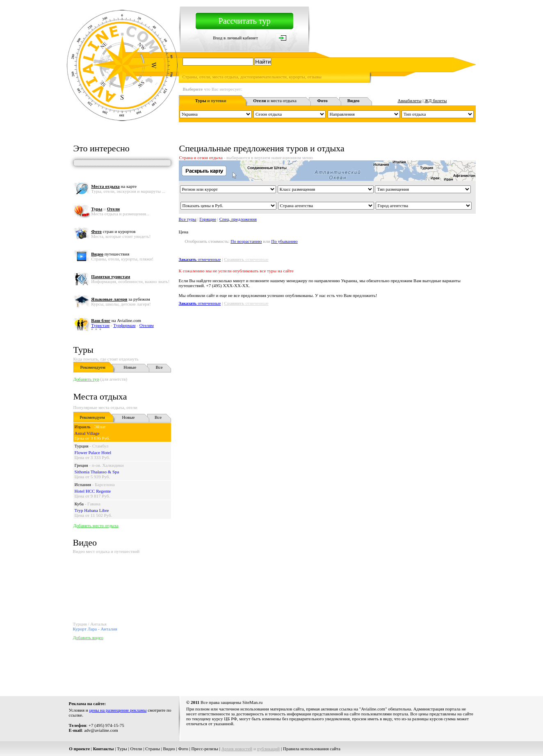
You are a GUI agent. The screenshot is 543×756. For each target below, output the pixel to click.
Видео (169, 749)
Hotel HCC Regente (93, 491)
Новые (130, 367)
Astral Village (87, 433)
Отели (136, 749)
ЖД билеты (436, 100)
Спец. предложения (238, 219)
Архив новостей (237, 749)
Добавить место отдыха (96, 525)
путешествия (110, 254)
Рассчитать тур (245, 21)
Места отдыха (100, 396)
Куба (79, 504)
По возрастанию (246, 241)
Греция (81, 465)
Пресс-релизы (205, 749)
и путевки (211, 100)
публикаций (269, 749)
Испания (83, 484)
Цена (184, 232)
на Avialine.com (116, 320)
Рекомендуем (92, 367)
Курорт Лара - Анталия (95, 629)
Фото (183, 749)
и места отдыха (275, 100)
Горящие (208, 219)
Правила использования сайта (312, 749)
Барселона (105, 484)
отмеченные (200, 259)
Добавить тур (86, 379)
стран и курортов (113, 231)
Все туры (188, 219)
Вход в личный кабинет (235, 38)
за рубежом (120, 299)
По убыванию (284, 241)
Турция (82, 446)
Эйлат (100, 427)
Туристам (100, 325)
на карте (114, 186)
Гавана (94, 504)
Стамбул (100, 446)
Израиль (83, 427)
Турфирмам (124, 325)
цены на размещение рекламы (118, 710)
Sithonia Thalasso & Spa (97, 472)
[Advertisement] (265, 666)
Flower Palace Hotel (93, 452)
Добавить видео (88, 637)
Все (159, 367)
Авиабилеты (410, 100)
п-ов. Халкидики (108, 465)
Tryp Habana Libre (92, 510)
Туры (83, 350)
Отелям (147, 325)
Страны (153, 749)
